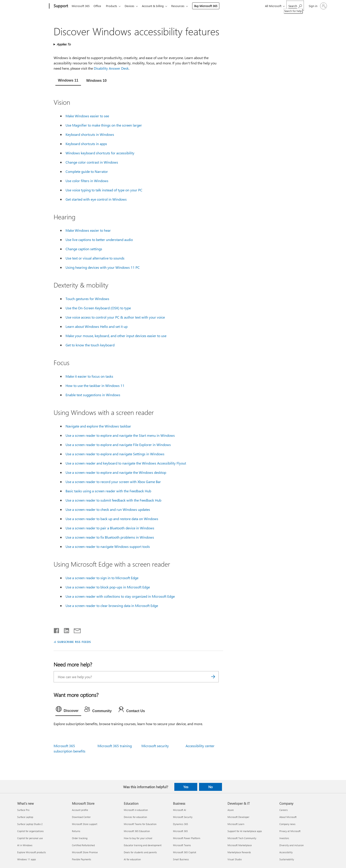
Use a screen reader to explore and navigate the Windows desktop (116, 472)
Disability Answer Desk (111, 68)
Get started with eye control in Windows (96, 199)
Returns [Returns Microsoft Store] (76, 831)
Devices (132, 6)
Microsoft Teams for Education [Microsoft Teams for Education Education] (140, 824)
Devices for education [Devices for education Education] (135, 817)
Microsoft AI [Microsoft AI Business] (180, 810)
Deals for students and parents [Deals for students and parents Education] (140, 852)
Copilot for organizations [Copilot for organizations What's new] (30, 831)
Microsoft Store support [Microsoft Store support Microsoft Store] (85, 824)
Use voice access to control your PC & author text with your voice (115, 317)
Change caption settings (84, 249)
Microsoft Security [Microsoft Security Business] (183, 817)
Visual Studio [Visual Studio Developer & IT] (235, 859)
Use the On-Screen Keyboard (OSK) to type (98, 308)
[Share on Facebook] (57, 630)
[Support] (60, 6)
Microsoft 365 (81, 6)
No (211, 787)
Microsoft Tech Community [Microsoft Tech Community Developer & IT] (242, 838)
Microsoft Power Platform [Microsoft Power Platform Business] (187, 838)
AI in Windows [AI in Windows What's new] (25, 845)
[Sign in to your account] (317, 6)
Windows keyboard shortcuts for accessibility (100, 153)
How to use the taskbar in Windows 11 (95, 385)
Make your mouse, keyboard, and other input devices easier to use (116, 336)
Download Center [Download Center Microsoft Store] (81, 817)
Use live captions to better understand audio (99, 240)
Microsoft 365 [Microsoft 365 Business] (180, 831)
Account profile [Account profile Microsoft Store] (80, 810)
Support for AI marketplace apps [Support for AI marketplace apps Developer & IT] (245, 831)
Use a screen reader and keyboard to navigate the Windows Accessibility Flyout (126, 463)
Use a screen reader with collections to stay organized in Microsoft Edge (120, 596)
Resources (182, 6)
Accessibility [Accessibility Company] (286, 852)
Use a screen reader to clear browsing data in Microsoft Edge (112, 606)
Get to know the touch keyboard (90, 345)
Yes (186, 787)
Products (113, 6)
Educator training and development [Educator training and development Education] (143, 845)
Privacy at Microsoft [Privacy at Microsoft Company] (290, 831)
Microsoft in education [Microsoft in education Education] (136, 810)
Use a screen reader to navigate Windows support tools (108, 546)
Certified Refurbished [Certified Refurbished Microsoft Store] (83, 845)
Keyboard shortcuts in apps (86, 144)
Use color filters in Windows (87, 181)
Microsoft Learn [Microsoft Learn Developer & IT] (236, 824)
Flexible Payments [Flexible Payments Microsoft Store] (82, 859)
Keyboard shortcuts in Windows (90, 134)
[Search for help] (295, 6)
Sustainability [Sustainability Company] (287, 859)
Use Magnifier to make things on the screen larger (104, 125)
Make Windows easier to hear (88, 230)
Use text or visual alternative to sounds (95, 258)
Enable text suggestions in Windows (93, 395)
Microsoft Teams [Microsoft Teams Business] (182, 845)
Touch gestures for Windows (87, 299)
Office (98, 6)
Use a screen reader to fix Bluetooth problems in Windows (110, 537)
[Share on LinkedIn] (65, 630)
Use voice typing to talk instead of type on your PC (104, 190)
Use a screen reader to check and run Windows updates (108, 509)
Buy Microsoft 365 (210, 6)
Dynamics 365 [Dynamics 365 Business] (181, 824)
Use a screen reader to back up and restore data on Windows (112, 519)
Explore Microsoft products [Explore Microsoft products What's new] (32, 852)
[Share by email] (75, 630)
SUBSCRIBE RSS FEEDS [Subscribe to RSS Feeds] (74, 642)
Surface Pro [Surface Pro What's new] (23, 810)
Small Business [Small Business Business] (181, 859)
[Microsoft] (32, 6)
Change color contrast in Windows (92, 162)
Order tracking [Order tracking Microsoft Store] (80, 838)
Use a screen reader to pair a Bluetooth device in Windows (110, 528)
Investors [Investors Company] (284, 838)
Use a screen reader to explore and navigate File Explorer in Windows (118, 445)
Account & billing (156, 6)
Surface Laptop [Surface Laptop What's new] (25, 817)
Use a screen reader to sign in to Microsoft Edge (102, 578)
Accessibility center (200, 746)
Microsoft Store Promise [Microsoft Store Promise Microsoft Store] (85, 852)
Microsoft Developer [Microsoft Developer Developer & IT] (238, 817)
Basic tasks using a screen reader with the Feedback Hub (108, 491)
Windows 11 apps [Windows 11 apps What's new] (27, 859)
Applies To (64, 44)
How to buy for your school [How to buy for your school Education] (138, 838)
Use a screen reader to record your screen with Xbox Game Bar (113, 482)
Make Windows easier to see (87, 116)
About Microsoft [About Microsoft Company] (288, 817)
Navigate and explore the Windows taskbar (98, 426)
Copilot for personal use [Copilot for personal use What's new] (30, 838)
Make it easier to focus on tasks (89, 376)
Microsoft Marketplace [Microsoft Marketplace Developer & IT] (240, 845)
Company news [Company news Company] (287, 824)
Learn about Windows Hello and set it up (97, 326)
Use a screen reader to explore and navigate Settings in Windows (115, 454)
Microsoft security (155, 746)
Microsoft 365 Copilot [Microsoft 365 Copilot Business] (185, 852)
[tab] (68, 81)
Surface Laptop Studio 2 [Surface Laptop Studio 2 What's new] (30, 824)
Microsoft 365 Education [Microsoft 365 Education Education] (137, 831)
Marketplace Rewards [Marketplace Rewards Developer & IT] (239, 852)
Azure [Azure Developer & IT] (231, 810)
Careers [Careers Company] (284, 810)
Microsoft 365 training (115, 746)
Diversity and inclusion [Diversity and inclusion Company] (291, 845)
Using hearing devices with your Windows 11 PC (103, 267)
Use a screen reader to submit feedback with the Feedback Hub (113, 500)
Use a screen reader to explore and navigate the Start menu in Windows (120, 435)
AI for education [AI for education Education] (132, 859)
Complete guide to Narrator (87, 171)
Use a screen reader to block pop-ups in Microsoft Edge (108, 587)
